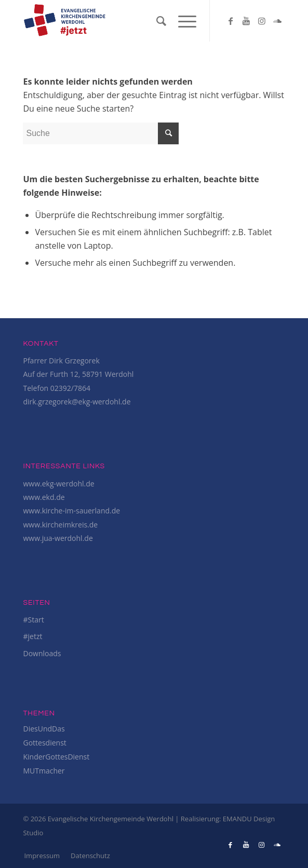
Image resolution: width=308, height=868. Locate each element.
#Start (33, 620)
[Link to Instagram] (262, 21)
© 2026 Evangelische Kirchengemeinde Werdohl (99, 819)
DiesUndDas (44, 729)
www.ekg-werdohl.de (58, 484)
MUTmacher (44, 771)
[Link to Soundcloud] (277, 21)
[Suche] (157, 21)
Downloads (42, 653)
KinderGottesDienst (56, 757)
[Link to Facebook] (231, 21)
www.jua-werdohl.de (58, 538)
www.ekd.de (44, 497)
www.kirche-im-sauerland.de (71, 511)
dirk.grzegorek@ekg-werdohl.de (77, 402)
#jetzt (32, 636)
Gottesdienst (44, 743)
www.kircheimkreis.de (60, 525)
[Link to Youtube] (246, 21)
